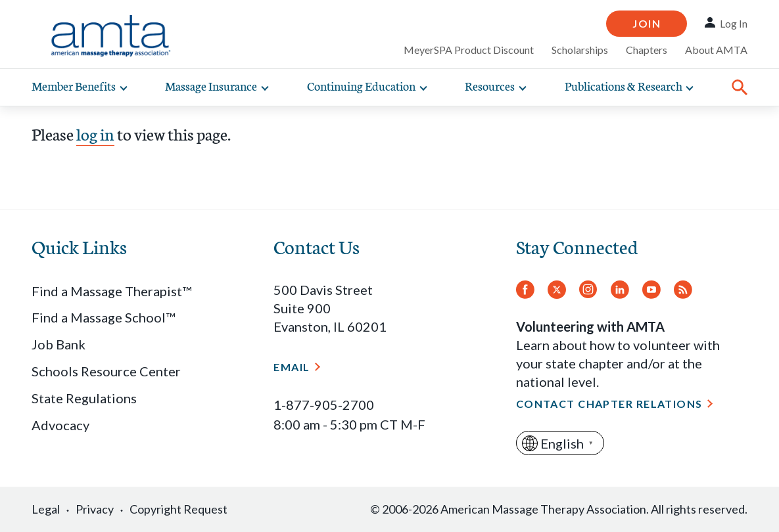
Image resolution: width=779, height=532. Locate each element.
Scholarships (580, 50)
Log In (734, 23)
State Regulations (84, 398)
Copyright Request (178, 509)
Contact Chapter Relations (609, 404)
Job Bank (59, 344)
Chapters (647, 50)
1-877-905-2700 (324, 405)
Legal (46, 509)
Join (647, 23)
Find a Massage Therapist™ (111, 291)
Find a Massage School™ (103, 317)
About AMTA (716, 50)
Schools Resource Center (106, 371)
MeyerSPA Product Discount (469, 50)
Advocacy (60, 425)
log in (95, 133)
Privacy (95, 509)
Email (292, 367)
